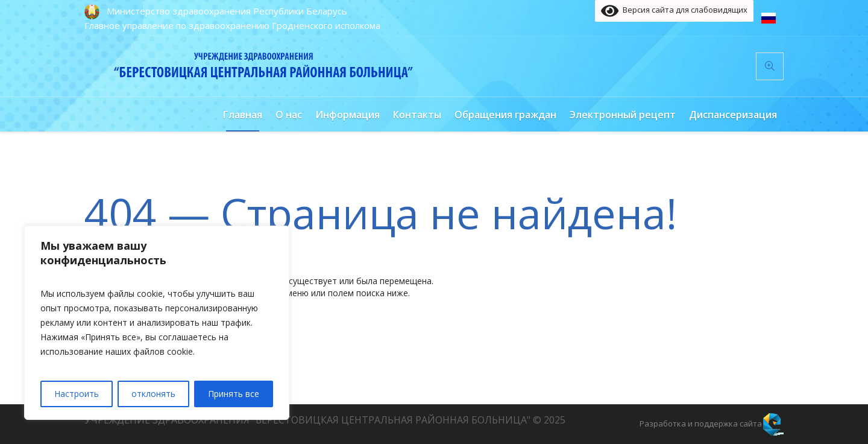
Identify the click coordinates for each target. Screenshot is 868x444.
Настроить (77, 394)
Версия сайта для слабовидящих (674, 11)
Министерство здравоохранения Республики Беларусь (227, 11)
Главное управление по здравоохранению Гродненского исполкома (232, 25)
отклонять (153, 394)
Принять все (234, 394)
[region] (157, 323)
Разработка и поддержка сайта (701, 423)
